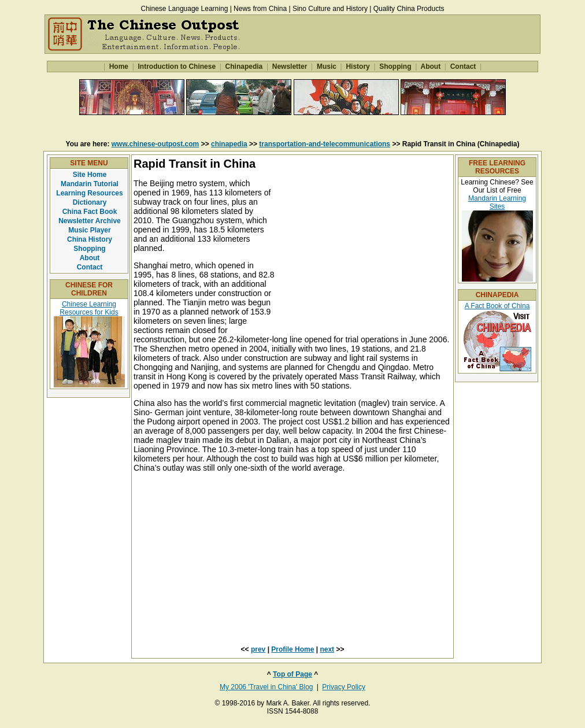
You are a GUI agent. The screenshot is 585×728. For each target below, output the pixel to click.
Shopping (395, 66)
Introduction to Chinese (177, 66)
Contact (463, 66)
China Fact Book (90, 212)
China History (90, 239)
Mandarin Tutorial (90, 184)
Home (119, 66)
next (327, 649)
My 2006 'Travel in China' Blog (266, 687)
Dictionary (90, 202)
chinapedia (229, 144)
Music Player (89, 230)
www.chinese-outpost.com (155, 144)
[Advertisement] (292, 127)
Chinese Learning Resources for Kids (89, 308)
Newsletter (289, 66)
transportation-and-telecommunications (325, 144)
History (358, 66)
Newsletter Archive (90, 221)
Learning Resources (89, 193)
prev (258, 649)
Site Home (90, 175)
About (431, 66)
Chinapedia (244, 66)
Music (327, 66)
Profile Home (292, 649)
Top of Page (292, 674)
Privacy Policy (344, 687)
